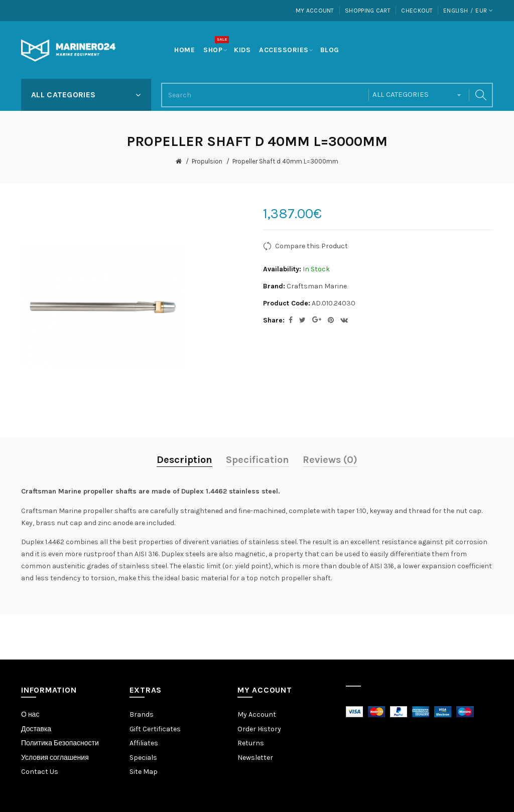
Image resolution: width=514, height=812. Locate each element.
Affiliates (144, 743)
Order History (259, 729)
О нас (30, 714)
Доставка (36, 729)
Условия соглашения (55, 758)
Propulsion (207, 161)
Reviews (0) (330, 460)
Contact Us (40, 772)
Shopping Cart (368, 11)
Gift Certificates (155, 729)
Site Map (144, 772)
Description (184, 460)
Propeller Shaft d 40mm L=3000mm (285, 161)
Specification (258, 460)
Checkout (417, 11)
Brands (142, 714)
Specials (143, 758)
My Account (315, 11)
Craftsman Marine (317, 286)
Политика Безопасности (60, 743)
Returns (251, 743)
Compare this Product (311, 246)
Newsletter (255, 758)
